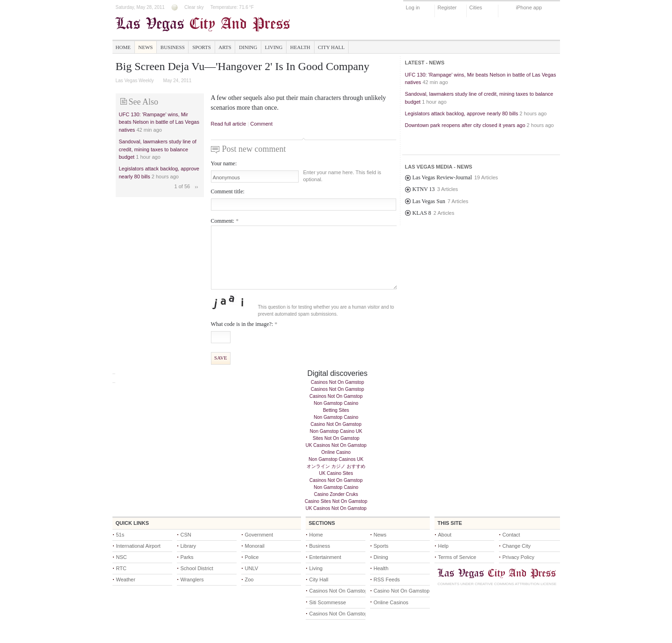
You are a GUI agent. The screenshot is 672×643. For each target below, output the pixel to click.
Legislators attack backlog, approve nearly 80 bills (462, 113)
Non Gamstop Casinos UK (336, 459)
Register (447, 7)
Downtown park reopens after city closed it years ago (465, 125)
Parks (187, 557)
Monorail (255, 546)
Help (444, 546)
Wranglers (192, 579)
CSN (186, 535)
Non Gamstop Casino (336, 403)
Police (252, 557)
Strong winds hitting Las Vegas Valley (448, 137)
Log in (413, 7)
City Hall (331, 47)
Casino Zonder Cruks (336, 494)
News (145, 47)
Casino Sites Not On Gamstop (336, 501)
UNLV (252, 568)
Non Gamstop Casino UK (336, 431)
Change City (517, 546)
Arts (225, 47)
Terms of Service (457, 557)
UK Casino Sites (336, 473)
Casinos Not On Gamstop (337, 382)
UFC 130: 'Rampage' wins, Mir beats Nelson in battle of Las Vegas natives (159, 122)
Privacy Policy (518, 557)
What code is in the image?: (244, 324)
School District (197, 568)
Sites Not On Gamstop (336, 438)
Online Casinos (391, 602)
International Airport (138, 546)
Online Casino (336, 452)
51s (120, 535)
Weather (126, 579)
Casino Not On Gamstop (336, 424)
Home (123, 47)
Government (259, 535)
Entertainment (325, 557)
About (445, 535)
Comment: (225, 221)
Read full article (229, 124)
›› (196, 187)
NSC (122, 557)
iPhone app (529, 7)
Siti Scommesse (328, 602)
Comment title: (228, 191)
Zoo (249, 579)
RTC (121, 568)
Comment (261, 124)
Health (300, 47)
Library (189, 546)
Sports (202, 47)
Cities (476, 7)
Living (274, 47)
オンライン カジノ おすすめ (336, 466)
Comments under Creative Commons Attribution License (497, 584)
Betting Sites (336, 410)
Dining (248, 47)
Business (173, 47)
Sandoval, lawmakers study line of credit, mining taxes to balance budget (158, 149)
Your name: (224, 163)
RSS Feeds (387, 579)
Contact (511, 535)
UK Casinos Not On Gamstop (336, 445)
